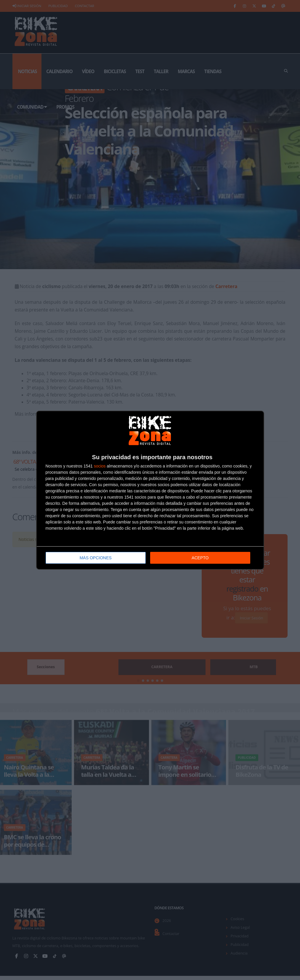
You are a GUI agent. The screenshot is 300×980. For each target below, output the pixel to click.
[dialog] (150, 490)
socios (100, 466)
